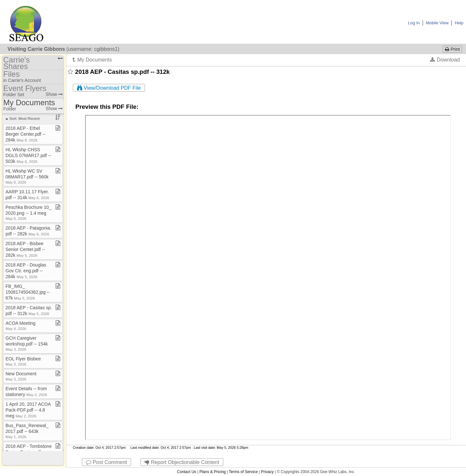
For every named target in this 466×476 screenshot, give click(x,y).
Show (54, 94)
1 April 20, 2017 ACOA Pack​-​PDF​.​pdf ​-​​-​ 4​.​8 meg (28, 410)
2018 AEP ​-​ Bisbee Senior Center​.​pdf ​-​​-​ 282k (25, 249)
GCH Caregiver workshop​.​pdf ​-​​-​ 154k (27, 343)
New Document (21, 376)
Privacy (267, 472)
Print (452, 49)
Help (459, 23)
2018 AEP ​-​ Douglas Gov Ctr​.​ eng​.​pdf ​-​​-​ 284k (26, 271)
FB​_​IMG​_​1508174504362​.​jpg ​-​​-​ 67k (28, 292)
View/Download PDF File (109, 88)
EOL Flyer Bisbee (23, 361)
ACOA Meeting (21, 326)
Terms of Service (243, 472)
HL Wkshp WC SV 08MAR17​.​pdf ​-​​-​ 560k (27, 176)
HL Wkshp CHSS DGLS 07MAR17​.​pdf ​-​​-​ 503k (28, 155)
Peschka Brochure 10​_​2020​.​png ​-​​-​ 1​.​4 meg (28, 213)
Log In (414, 23)
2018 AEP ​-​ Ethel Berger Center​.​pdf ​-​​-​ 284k (26, 134)
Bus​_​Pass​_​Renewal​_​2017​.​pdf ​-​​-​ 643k (27, 431)
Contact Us (187, 472)
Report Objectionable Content (182, 462)
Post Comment (106, 462)
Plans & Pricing (212, 472)
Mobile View (437, 23)
